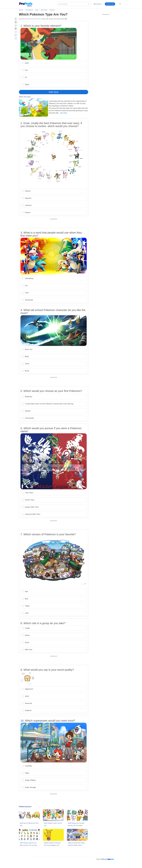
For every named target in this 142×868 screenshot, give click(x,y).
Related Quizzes (25, 807)
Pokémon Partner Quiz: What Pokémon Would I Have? (76, 844)
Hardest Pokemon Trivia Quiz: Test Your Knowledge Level (52, 844)
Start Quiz (54, 92)
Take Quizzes (98, 4)
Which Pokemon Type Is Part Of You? (53, 824)
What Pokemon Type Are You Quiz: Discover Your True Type (28, 844)
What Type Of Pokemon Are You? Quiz (29, 824)
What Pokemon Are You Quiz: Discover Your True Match (76, 824)
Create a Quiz (110, 4)
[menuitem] (98, 4)
